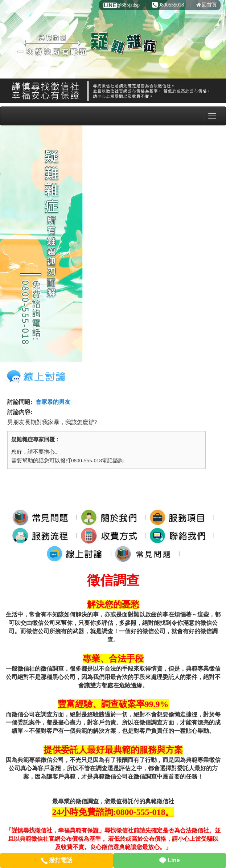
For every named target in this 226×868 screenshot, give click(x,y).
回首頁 (207, 5)
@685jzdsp (121, 5)
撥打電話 (56, 860)
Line (169, 860)
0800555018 (168, 5)
